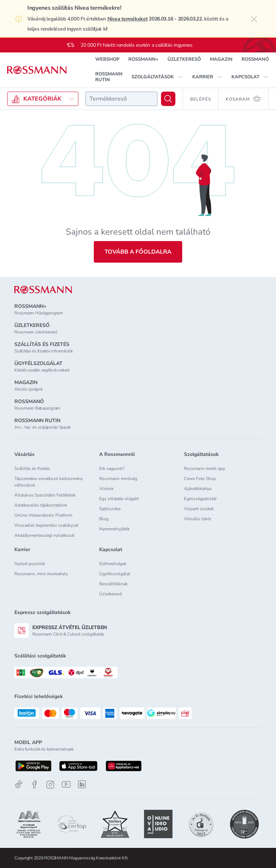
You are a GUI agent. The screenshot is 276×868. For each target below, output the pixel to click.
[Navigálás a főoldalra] (37, 70)
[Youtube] (66, 784)
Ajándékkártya (198, 489)
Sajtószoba (110, 509)
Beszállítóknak (113, 584)
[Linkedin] (82, 784)
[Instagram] (50, 784)
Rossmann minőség (118, 479)
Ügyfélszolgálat (115, 574)
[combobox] (121, 99)
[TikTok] (19, 784)
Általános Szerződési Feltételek (45, 495)
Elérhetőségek (113, 564)
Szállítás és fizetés (32, 468)
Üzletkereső (111, 594)
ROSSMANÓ (255, 59)
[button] (157, 77)
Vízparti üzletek (199, 509)
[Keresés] (168, 99)
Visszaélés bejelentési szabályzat (46, 525)
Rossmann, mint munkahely (41, 574)
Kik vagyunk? (112, 468)
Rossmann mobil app (204, 468)
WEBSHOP (107, 59)
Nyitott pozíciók (30, 564)
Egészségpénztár (200, 499)
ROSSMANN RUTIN (109, 77)
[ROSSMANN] (43, 290)
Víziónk (106, 489)
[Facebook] (34, 784)
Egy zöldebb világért (119, 499)
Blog (104, 519)
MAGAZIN (221, 59)
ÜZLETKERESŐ (184, 59)
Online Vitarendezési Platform (43, 515)
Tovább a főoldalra (138, 252)
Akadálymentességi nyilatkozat (44, 535)
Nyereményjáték (114, 529)
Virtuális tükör (198, 519)
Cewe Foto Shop (200, 479)
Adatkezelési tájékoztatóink (41, 505)
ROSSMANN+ (143, 59)
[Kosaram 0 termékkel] (244, 99)
